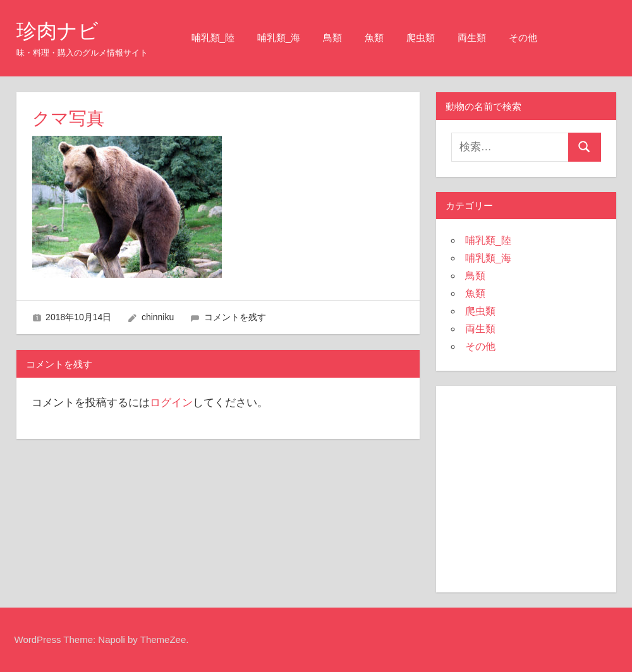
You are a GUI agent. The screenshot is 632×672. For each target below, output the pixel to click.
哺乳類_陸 (213, 38)
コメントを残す (235, 317)
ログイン (171, 403)
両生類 (472, 38)
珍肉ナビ (58, 31)
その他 (523, 38)
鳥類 (332, 38)
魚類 (374, 38)
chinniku (158, 317)
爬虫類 (421, 38)
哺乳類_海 (279, 38)
